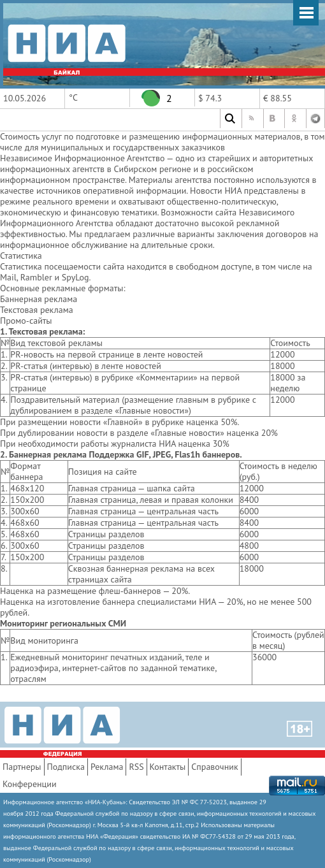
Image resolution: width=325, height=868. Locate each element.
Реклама (107, 767)
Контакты (168, 767)
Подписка (66, 767)
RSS (136, 767)
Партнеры (22, 767)
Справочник (214, 767)
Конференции (30, 784)
